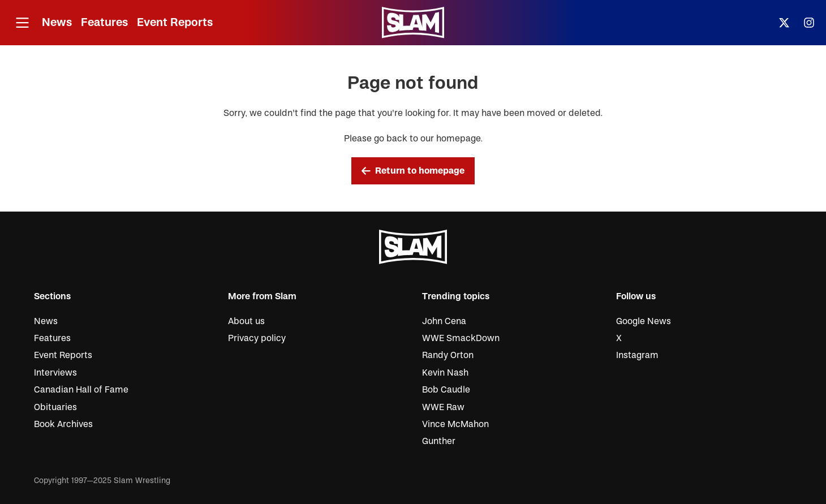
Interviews (55, 373)
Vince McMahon (455, 424)
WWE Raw (443, 407)
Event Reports (175, 22)
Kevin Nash (445, 373)
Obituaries (55, 407)
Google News (644, 321)
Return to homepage (413, 171)
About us (246, 321)
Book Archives (63, 424)
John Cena (444, 321)
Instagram (637, 355)
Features (104, 22)
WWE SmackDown (461, 338)
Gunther (439, 441)
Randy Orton (448, 355)
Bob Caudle (446, 390)
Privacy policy (257, 338)
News (57, 22)
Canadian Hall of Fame (81, 390)
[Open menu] (22, 23)
